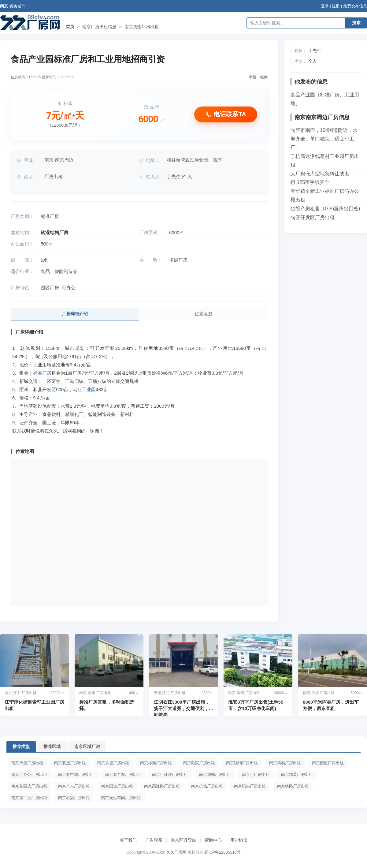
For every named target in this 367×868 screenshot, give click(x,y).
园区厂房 (50, 288)
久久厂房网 (176, 852)
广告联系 (154, 840)
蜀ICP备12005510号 (222, 852)
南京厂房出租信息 (99, 27)
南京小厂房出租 (256, 774)
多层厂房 (178, 260)
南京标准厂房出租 (156, 763)
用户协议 (239, 840)
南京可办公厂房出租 (29, 774)
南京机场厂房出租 (207, 786)
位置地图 (203, 314)
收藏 (264, 77)
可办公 (69, 288)
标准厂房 (50, 216)
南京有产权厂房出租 (123, 774)
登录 (325, 6)
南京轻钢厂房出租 (242, 763)
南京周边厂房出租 (142, 27)
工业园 (89, 389)
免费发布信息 (355, 6)
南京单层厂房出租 (27, 763)
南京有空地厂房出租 (76, 774)
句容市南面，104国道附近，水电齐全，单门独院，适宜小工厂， (324, 139)
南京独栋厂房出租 (215, 774)
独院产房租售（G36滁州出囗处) (325, 209)
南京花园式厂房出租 (29, 786)
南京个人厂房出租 (74, 786)
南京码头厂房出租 (250, 786)
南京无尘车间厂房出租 (121, 798)
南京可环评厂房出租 (170, 774)
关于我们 (128, 840)
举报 (253, 77)
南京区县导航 (183, 840)
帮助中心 (213, 840)
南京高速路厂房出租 (162, 786)
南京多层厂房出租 (113, 763)
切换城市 (17, 6)
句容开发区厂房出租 (313, 217)
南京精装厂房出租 (297, 774)
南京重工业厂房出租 (29, 798)
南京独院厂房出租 (199, 763)
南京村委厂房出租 (74, 798)
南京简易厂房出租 (285, 763)
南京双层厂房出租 (70, 763)
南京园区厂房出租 (328, 763)
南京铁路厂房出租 (293, 786)
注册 (336, 6)
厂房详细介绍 (75, 314)
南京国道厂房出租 (117, 786)
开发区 (49, 389)
